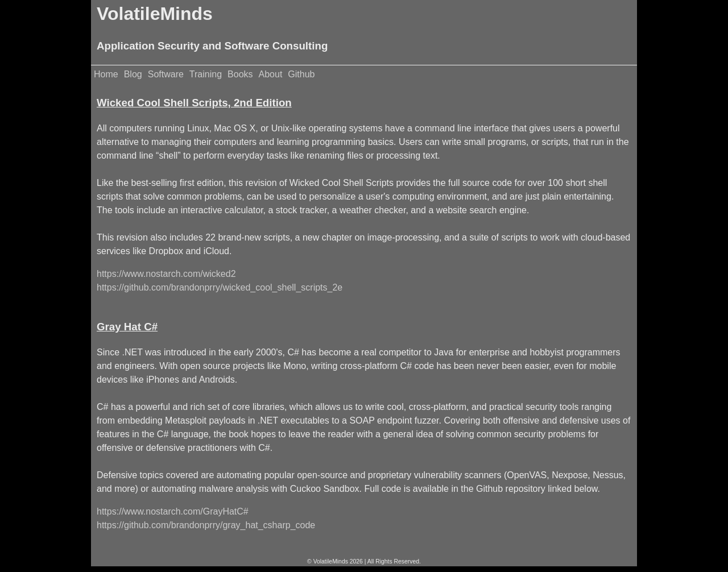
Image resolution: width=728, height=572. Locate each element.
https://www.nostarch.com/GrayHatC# (173, 511)
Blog (133, 74)
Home (106, 74)
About (271, 74)
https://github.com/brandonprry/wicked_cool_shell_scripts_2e (220, 287)
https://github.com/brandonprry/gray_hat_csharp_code (206, 525)
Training (206, 74)
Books (240, 74)
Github (301, 74)
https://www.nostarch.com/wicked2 (166, 274)
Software (166, 74)
